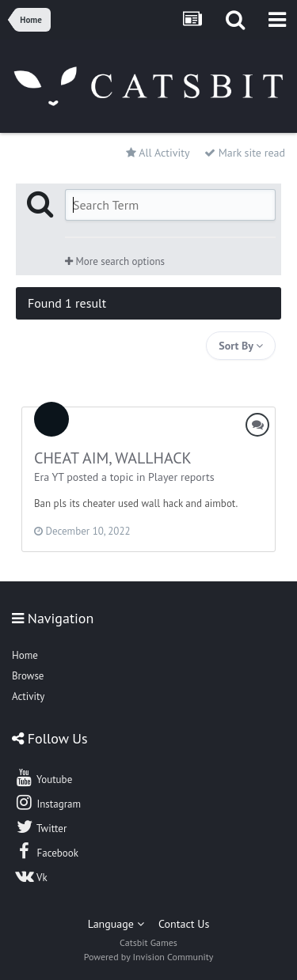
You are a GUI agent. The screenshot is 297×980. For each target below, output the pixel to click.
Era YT (49, 477)
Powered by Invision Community (149, 957)
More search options (115, 261)
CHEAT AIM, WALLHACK (113, 458)
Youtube (43, 778)
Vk (31, 876)
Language (116, 924)
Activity (28, 696)
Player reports (181, 477)
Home (25, 655)
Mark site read (245, 153)
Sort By (241, 346)
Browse (28, 676)
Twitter (40, 827)
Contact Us (184, 924)
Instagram (48, 802)
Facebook (46, 851)
